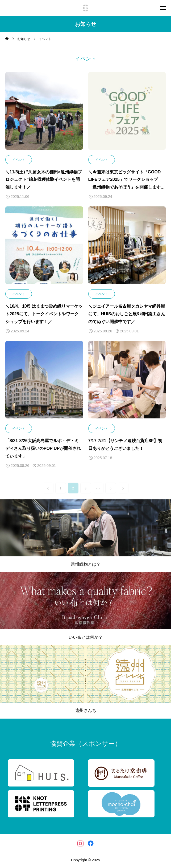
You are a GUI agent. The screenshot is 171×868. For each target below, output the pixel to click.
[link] (48, 493)
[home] (7, 39)
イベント (19, 160)
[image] (44, 113)
